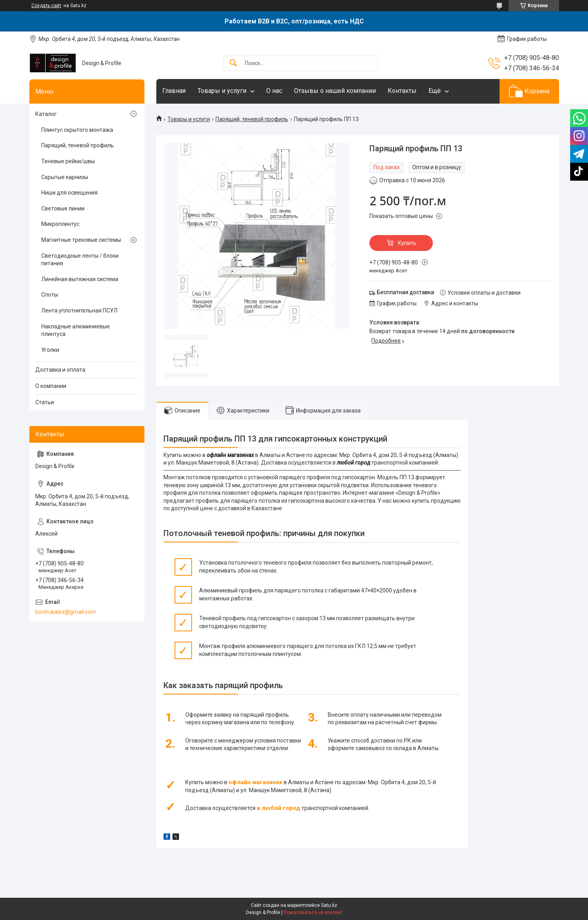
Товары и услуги (222, 91)
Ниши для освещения (69, 193)
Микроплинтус (60, 224)
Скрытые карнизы (65, 177)
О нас (274, 91)
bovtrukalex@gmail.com (66, 612)
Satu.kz (329, 905)
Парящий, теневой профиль (252, 119)
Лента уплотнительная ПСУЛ (79, 311)
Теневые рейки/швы (68, 161)
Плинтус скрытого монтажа (77, 130)
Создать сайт (46, 6)
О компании (51, 386)
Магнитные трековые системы (81, 240)
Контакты (402, 91)
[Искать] (233, 63)
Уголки (50, 350)
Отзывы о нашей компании (335, 91)
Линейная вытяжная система (80, 279)
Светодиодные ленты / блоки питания (80, 260)
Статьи (45, 402)
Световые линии (63, 208)
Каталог (46, 114)
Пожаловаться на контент (313, 912)
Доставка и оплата (60, 370)
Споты (50, 295)
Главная (174, 91)
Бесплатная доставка (405, 292)
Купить (407, 243)
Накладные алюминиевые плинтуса (76, 330)
